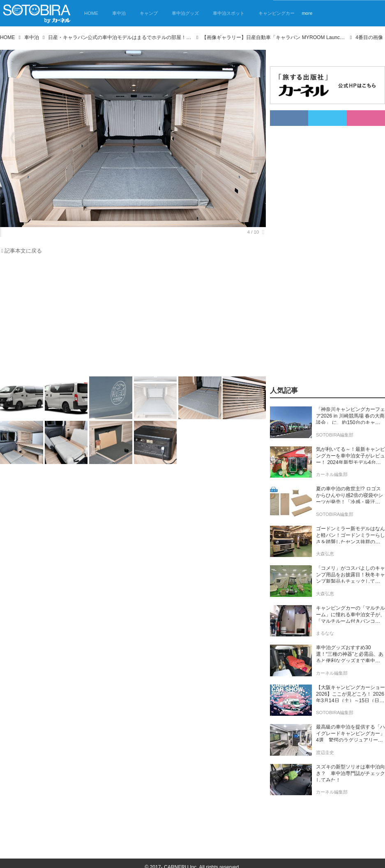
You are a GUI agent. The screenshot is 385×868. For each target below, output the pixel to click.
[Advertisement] (128, 318)
